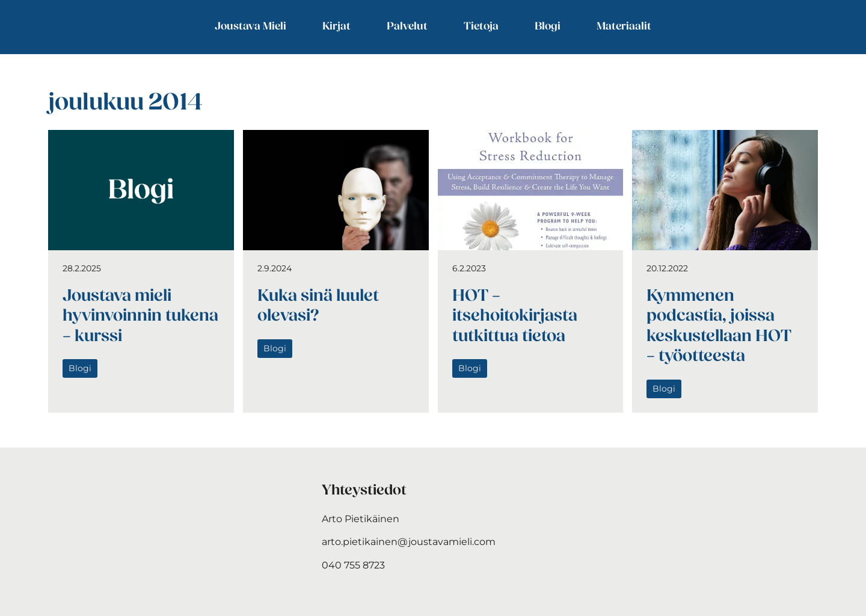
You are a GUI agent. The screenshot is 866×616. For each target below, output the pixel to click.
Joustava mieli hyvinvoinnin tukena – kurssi (140, 317)
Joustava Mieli (250, 27)
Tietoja (481, 27)
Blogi (548, 27)
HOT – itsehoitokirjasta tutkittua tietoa (515, 317)
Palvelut (407, 27)
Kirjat (336, 27)
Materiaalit (624, 27)
